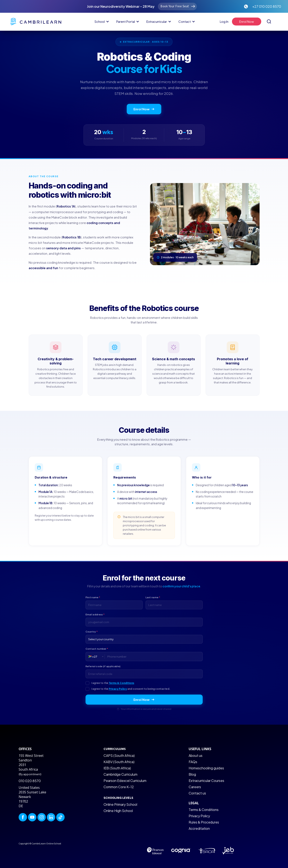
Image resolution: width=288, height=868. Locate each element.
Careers (195, 787)
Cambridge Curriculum (120, 774)
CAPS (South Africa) (119, 755)
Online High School (118, 811)
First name (93, 597)
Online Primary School (120, 804)
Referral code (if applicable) (103, 666)
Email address (95, 614)
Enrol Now (144, 109)
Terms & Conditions (122, 683)
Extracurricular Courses (206, 781)
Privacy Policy (118, 689)
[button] (101, 22)
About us (196, 755)
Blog (192, 774)
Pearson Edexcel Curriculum (125, 781)
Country (92, 632)
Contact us (197, 793)
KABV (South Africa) (119, 762)
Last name (153, 597)
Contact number (97, 649)
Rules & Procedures (204, 822)
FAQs (193, 762)
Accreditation (199, 828)
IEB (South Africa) (117, 768)
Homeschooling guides (206, 768)
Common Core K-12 (119, 787)
